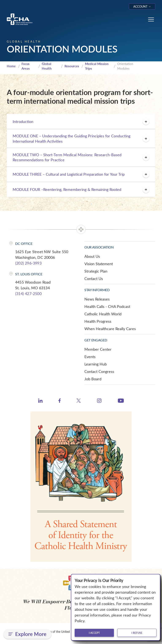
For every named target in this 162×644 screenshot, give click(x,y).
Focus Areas (26, 66)
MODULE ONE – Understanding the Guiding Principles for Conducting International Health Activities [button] (81, 138)
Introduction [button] (81, 121)
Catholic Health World (103, 314)
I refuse (137, 633)
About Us (92, 256)
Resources (72, 66)
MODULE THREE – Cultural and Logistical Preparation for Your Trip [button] (81, 174)
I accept (94, 633)
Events (90, 357)
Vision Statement (99, 264)
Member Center (98, 349)
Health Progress (98, 321)
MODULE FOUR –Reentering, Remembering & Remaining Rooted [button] (81, 190)
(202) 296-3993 (28, 263)
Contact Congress (99, 371)
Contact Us (94, 279)
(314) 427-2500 (28, 294)
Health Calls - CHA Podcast (107, 306)
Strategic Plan (96, 271)
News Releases (97, 299)
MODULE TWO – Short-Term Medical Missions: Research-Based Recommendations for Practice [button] (81, 157)
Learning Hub (96, 364)
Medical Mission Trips (97, 66)
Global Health (47, 66)
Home (11, 66)
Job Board (93, 379)
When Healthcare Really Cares (110, 329)
